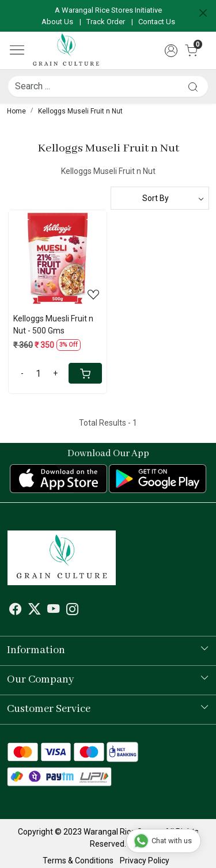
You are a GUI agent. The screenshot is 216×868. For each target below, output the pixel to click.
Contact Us (157, 22)
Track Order (106, 22)
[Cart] (85, 373)
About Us (57, 22)
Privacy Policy (145, 861)
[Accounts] (171, 51)
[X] (35, 611)
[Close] (203, 13)
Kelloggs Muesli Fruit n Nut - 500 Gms (53, 325)
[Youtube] (54, 611)
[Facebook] (16, 611)
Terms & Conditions (78, 861)
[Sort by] (160, 198)
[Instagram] (73, 611)
